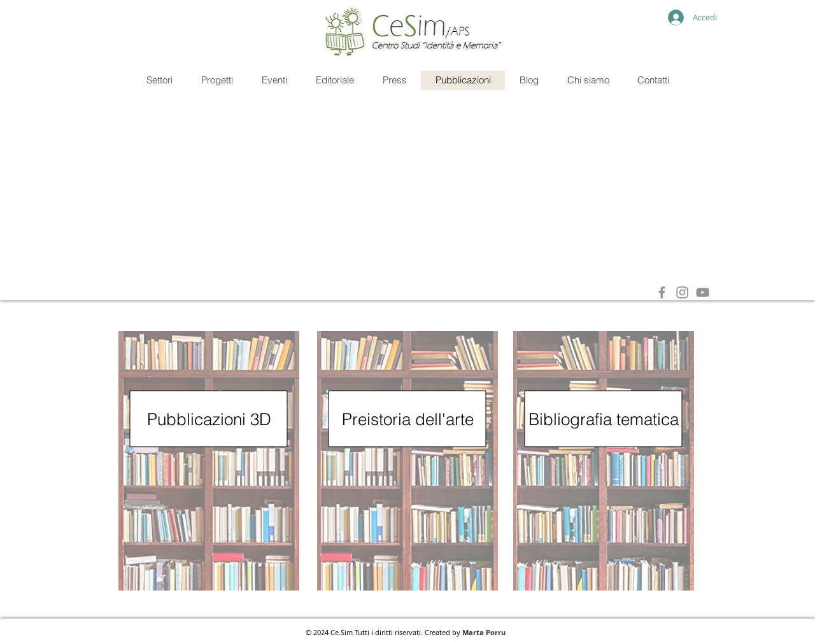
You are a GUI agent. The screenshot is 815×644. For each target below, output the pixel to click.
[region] (209, 461)
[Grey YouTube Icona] (703, 292)
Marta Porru (484, 632)
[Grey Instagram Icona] (682, 292)
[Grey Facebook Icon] (662, 292)
